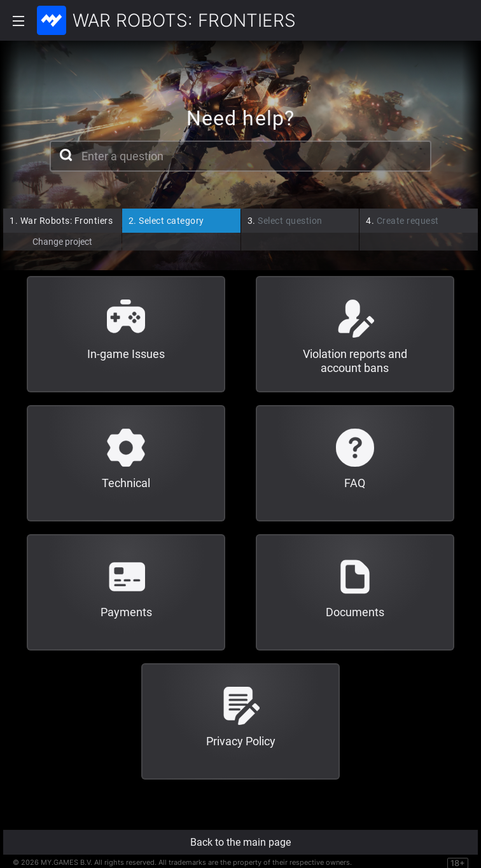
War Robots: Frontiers (61, 221)
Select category (166, 221)
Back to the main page (240, 842)
